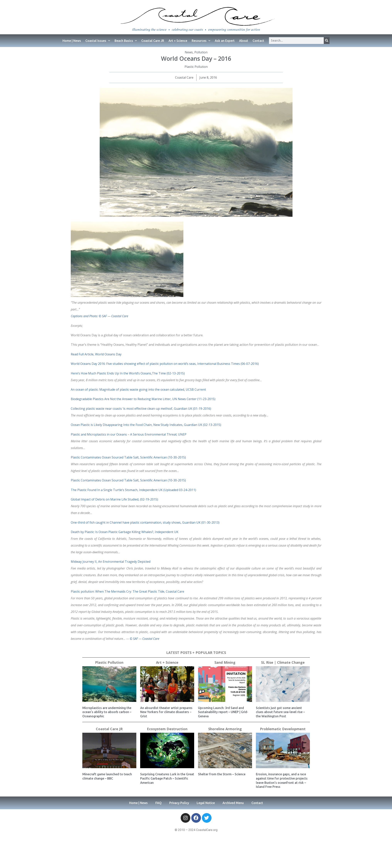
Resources (201, 41)
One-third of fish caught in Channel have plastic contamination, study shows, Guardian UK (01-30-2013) (145, 522)
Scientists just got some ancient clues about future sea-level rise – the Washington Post (280, 712)
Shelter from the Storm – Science (222, 774)
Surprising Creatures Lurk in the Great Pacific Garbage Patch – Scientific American (167, 778)
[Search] (327, 41)
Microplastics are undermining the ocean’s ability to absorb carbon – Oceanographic (107, 712)
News (189, 52)
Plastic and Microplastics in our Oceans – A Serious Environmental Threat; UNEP (129, 434)
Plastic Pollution (196, 67)
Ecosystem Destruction (167, 729)
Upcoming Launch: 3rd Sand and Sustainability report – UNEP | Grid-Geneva (223, 712)
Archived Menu (233, 803)
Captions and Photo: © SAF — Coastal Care (99, 316)
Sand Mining (225, 662)
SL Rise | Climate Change (283, 662)
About (244, 41)
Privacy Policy (179, 803)
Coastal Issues (98, 41)
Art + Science (178, 41)
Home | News (72, 41)
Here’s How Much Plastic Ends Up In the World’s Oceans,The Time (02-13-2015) (128, 373)
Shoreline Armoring (225, 729)
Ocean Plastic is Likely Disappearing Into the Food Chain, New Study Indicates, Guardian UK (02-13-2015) (146, 425)
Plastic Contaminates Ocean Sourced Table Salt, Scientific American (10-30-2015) (128, 457)
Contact (258, 41)
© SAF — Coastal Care (145, 639)
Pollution (201, 52)
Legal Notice (206, 803)
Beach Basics (126, 41)
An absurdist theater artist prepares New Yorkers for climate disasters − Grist (166, 712)
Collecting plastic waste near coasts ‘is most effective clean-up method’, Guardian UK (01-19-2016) (141, 409)
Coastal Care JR (153, 41)
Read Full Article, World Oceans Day (96, 354)
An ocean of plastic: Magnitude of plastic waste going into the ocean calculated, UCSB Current (138, 389)
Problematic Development (283, 729)
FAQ (158, 803)
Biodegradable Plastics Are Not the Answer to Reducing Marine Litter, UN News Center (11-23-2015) (143, 399)
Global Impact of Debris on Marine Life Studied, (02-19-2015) (114, 499)
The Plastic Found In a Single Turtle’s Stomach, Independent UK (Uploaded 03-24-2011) (133, 490)
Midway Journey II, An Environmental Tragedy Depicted (111, 562)
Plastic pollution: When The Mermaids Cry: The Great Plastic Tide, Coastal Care (127, 591)
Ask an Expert (225, 41)
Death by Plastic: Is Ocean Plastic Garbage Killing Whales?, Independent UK (125, 532)
